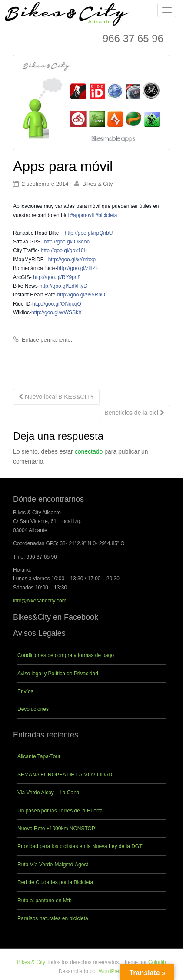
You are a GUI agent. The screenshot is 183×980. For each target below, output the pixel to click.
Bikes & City (97, 184)
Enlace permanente (46, 340)
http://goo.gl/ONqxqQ (57, 304)
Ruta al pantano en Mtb (45, 901)
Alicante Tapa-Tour (39, 756)
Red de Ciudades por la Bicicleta (55, 882)
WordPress (111, 971)
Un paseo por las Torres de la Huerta (60, 811)
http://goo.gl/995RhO (81, 295)
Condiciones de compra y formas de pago (66, 655)
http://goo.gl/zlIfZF (78, 268)
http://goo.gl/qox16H (64, 250)
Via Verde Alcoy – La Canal (49, 793)
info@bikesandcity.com (40, 601)
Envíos (25, 691)
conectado (89, 451)
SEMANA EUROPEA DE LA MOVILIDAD (65, 775)
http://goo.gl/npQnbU (89, 233)
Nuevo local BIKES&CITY (56, 397)
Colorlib (157, 962)
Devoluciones (33, 709)
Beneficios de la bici (134, 413)
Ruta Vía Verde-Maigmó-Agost (53, 865)
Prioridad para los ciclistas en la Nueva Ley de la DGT (80, 846)
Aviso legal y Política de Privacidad (58, 674)
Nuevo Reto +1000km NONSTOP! (57, 829)
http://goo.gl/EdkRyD (63, 286)
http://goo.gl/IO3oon (67, 242)
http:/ (72, 260)
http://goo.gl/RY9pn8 (57, 277)
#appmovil (82, 215)
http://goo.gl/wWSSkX (57, 312)
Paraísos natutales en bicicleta (53, 918)
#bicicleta (106, 215)
